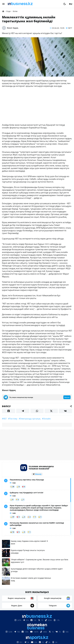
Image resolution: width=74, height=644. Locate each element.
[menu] (3, 4)
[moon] (65, 4)
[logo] (34, 4)
